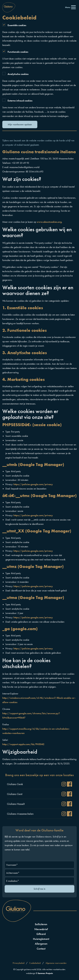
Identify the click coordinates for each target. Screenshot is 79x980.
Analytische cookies (18, 74)
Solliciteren (41, 924)
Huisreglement (41, 939)
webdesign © (39, 973)
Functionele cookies (18, 52)
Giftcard (41, 934)
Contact (41, 949)
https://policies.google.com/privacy (33, 484)
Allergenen (41, 944)
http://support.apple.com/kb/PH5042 (23, 744)
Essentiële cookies (17, 25)
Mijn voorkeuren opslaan (20, 124)
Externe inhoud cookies (20, 101)
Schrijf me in (39, 889)
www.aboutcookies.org (49, 222)
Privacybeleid (19, 963)
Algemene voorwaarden (56, 963)
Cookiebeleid (35, 963)
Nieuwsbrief (41, 929)
